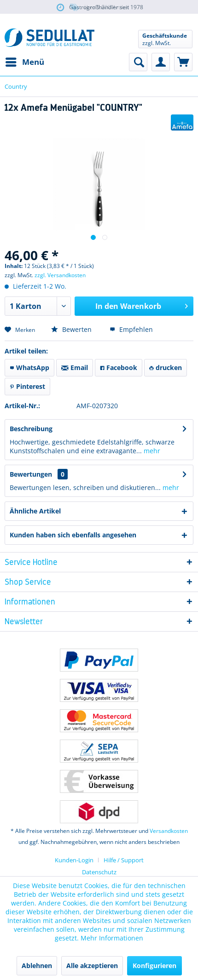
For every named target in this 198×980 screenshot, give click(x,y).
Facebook (119, 367)
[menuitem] (24, 62)
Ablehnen (37, 966)
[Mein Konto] (161, 62)
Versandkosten (169, 831)
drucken (166, 367)
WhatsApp (29, 367)
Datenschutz (99, 872)
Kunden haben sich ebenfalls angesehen (73, 535)
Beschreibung (31, 429)
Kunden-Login (74, 860)
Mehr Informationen (112, 938)
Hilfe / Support (124, 860)
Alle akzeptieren (92, 966)
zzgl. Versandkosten (60, 275)
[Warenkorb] (183, 62)
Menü (25, 61)
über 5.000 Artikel (99, 8)
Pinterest (27, 386)
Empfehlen (131, 329)
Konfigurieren (154, 966)
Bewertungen (31, 474)
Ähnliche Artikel (35, 511)
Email (75, 367)
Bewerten (71, 329)
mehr (151, 451)
